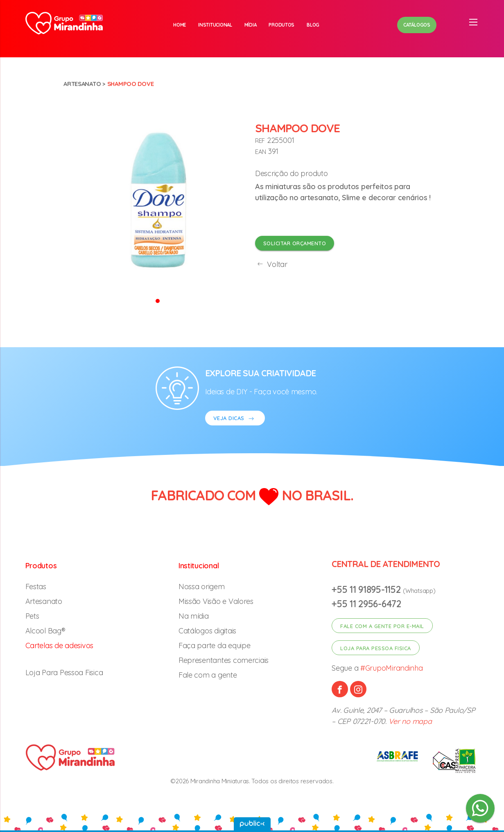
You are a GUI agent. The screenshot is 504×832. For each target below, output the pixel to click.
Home (180, 25)
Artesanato (82, 84)
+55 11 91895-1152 (367, 589)
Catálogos (417, 25)
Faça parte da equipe (215, 645)
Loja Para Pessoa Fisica (64, 673)
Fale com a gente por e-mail (382, 626)
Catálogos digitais (207, 631)
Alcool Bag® (45, 631)
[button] (158, 300)
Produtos (281, 25)
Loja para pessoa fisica (376, 648)
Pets (32, 616)
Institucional (215, 25)
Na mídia (194, 616)
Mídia (251, 25)
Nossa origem (202, 587)
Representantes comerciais (224, 660)
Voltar (271, 264)
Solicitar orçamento (295, 243)
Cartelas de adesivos (60, 645)
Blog (313, 25)
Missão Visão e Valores (216, 601)
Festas (36, 587)
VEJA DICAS (235, 419)
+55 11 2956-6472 (366, 604)
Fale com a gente (208, 675)
